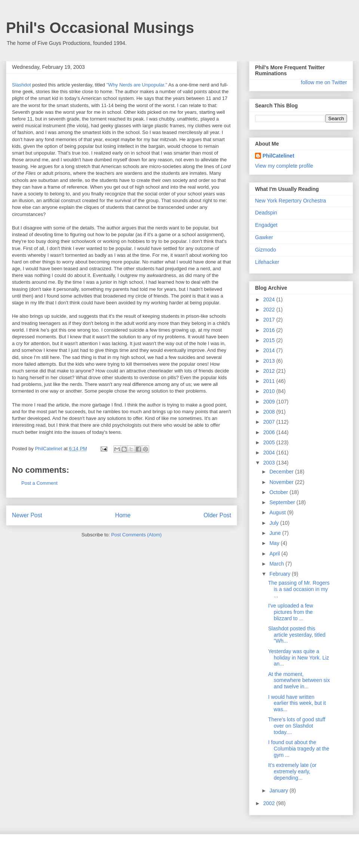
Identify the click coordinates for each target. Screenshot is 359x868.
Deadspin (266, 213)
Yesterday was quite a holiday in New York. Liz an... (299, 658)
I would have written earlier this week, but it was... (297, 703)
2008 (270, 412)
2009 (270, 402)
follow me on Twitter (324, 82)
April (275, 554)
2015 (270, 340)
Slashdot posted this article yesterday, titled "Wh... (297, 635)
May (275, 543)
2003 (270, 463)
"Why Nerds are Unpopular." (137, 85)
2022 (270, 310)
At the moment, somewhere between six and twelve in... (299, 680)
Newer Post (27, 515)
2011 (270, 381)
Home (123, 515)
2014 (270, 350)
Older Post (217, 515)
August (278, 512)
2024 (270, 299)
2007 (270, 422)
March (277, 564)
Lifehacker (267, 262)
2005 (270, 442)
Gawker (264, 237)
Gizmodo (266, 250)
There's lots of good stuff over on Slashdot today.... (297, 726)
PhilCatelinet (278, 156)
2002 (270, 803)
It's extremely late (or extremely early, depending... (292, 771)
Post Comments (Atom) (136, 535)
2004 (270, 453)
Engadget (266, 225)
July (275, 523)
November (282, 482)
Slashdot (22, 85)
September (283, 502)
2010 (270, 391)
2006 (270, 432)
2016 (270, 330)
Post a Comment (39, 483)
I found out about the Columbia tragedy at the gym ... (299, 749)
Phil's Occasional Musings (100, 28)
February (280, 574)
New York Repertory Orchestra (291, 201)
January (279, 791)
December (282, 472)
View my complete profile (284, 166)
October (279, 492)
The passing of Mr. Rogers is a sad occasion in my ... (299, 589)
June (276, 533)
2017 (270, 320)
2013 (270, 361)
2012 (270, 371)
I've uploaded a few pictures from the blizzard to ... (291, 612)
